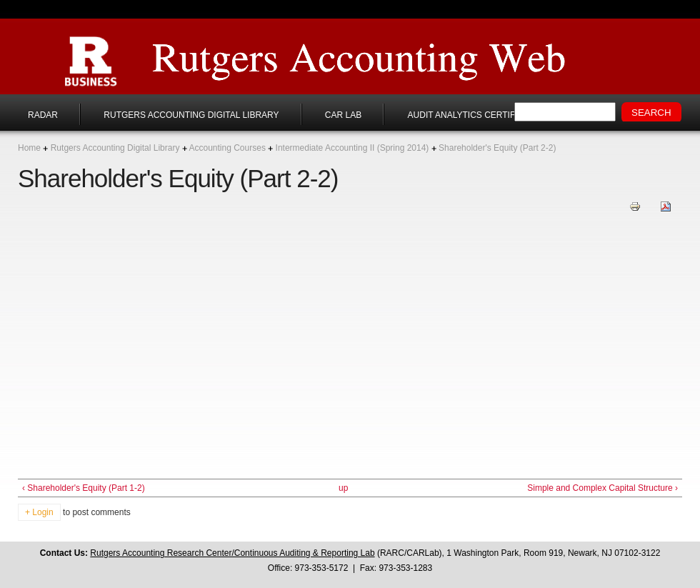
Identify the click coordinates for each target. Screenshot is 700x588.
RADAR (43, 115)
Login (42, 512)
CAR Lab (343, 115)
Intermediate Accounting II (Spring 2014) (352, 148)
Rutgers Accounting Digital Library (191, 115)
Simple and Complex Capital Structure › (602, 488)
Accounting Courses (227, 148)
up (343, 488)
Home (29, 148)
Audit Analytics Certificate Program (497, 115)
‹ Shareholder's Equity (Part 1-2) (84, 488)
